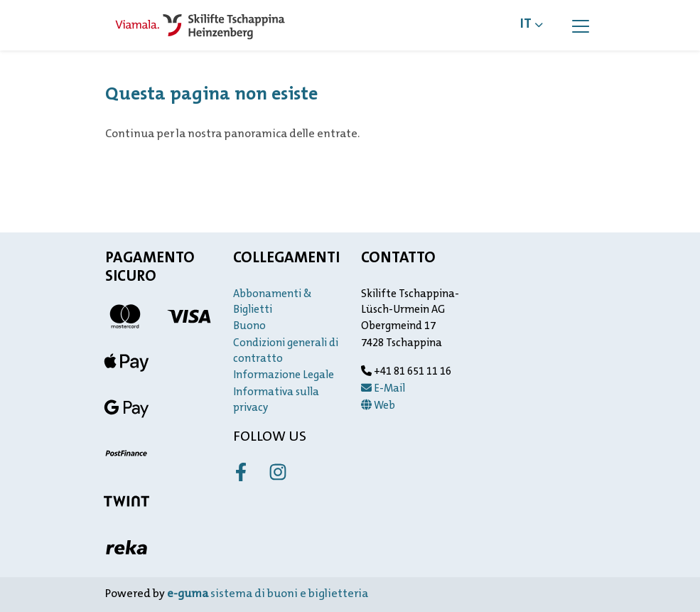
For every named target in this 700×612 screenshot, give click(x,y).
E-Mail (383, 389)
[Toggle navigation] (581, 26)
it (526, 25)
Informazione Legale (284, 376)
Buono (249, 327)
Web (378, 406)
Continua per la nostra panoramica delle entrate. (232, 134)
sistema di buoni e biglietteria (268, 594)
